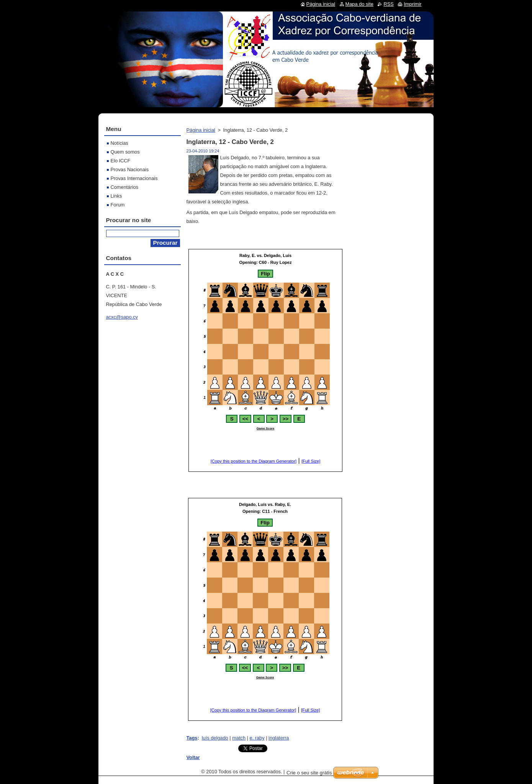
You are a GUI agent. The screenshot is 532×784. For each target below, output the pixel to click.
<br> (265, 360)
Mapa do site (359, 4)
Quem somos (125, 152)
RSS (388, 4)
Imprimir (413, 4)
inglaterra (279, 738)
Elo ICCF (121, 161)
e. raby (257, 738)
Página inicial (201, 130)
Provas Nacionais (130, 169)
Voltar (193, 757)
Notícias (119, 143)
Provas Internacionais (134, 178)
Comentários (125, 187)
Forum (118, 205)
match (239, 738)
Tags (192, 738)
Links (116, 196)
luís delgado (215, 738)
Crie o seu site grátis (309, 773)
